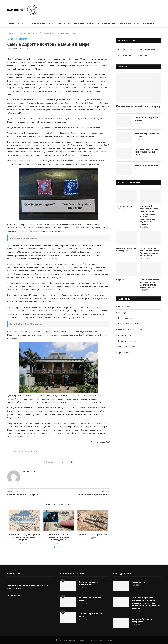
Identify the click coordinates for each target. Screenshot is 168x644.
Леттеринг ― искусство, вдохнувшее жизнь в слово (147, 152)
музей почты (14, 452)
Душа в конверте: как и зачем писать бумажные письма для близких (150, 252)
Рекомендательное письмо (41, 23)
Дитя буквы (148, 23)
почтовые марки (31, 452)
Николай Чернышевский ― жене (147, 135)
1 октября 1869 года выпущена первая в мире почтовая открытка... (24, 537)
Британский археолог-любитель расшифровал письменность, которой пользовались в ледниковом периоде (150, 215)
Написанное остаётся (84, 23)
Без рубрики (124, 306)
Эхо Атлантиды (124, 206)
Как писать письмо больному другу (138, 106)
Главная (11, 33)
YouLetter (19, 49)
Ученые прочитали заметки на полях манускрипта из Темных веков (149, 284)
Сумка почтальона (126, 347)
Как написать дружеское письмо (147, 119)
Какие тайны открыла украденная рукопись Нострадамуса (58, 537)
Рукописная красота (129, 23)
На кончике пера (126, 318)
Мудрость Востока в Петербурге (126, 249)
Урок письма (64, 23)
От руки (120, 280)
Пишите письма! (17, 23)
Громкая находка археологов (93, 535)
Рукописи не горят (107, 23)
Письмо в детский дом (146, 166)
